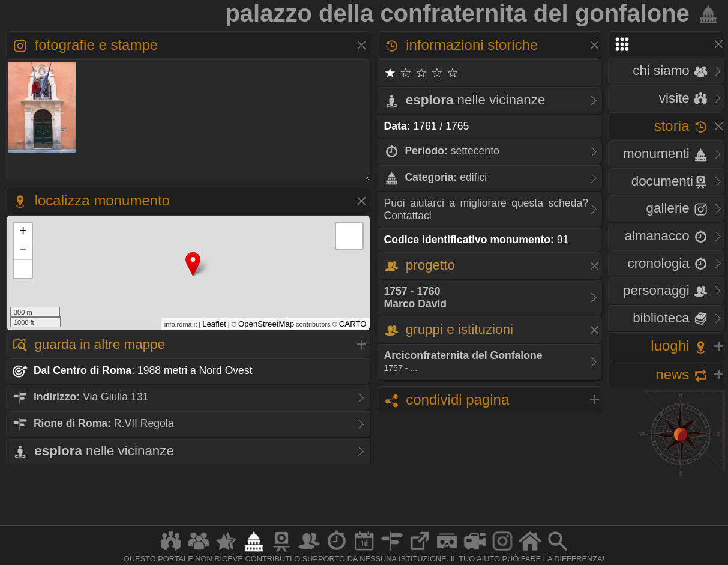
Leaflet (214, 324)
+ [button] (23, 232)
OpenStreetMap (266, 324)
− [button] (23, 250)
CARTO (353, 324)
